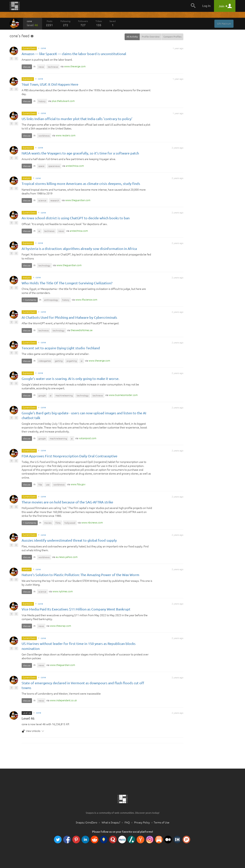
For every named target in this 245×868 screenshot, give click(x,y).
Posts (49, 23)
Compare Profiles (172, 37)
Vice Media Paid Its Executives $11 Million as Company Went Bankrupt (76, 609)
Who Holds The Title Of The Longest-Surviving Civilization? (67, 283)
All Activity (132, 37)
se (82, 330)
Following (65, 23)
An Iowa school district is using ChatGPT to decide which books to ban (76, 218)
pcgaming (72, 361)
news (41, 67)
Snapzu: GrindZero (87, 822)
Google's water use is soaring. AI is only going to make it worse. (70, 379)
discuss (27, 67)
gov (78, 484)
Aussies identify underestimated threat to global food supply (69, 540)
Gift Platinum (224, 24)
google (42, 395)
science (42, 200)
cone (33, 23)
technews (53, 67)
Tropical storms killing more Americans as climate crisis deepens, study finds (81, 184)
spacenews (54, 166)
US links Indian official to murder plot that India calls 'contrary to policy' (77, 119)
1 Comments (30, 300)
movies (48, 523)
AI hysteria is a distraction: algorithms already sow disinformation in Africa (79, 249)
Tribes (99, 23)
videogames (45, 361)
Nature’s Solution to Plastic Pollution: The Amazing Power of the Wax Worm (80, 575)
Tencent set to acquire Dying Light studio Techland (61, 348)
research (55, 200)
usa (48, 485)
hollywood (70, 523)
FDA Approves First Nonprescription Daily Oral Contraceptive (69, 456)
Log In (206, 6)
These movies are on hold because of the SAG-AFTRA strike (67, 502)
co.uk (63, 700)
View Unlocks (33, 731)
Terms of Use (162, 822)
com (75, 66)
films (58, 523)
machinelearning (64, 395)
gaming (59, 361)
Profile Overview (151, 37)
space (41, 166)
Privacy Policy (142, 822)
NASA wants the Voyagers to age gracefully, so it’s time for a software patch (80, 153)
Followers (83, 23)
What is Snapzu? (111, 822)
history (42, 101)
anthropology (51, 300)
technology (44, 265)
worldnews (44, 136)
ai (39, 231)
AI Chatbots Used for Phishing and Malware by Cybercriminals (69, 317)
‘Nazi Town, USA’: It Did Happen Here (50, 84)
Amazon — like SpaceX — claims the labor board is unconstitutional (74, 54)
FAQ (127, 822)
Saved (113, 23)
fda (40, 485)
